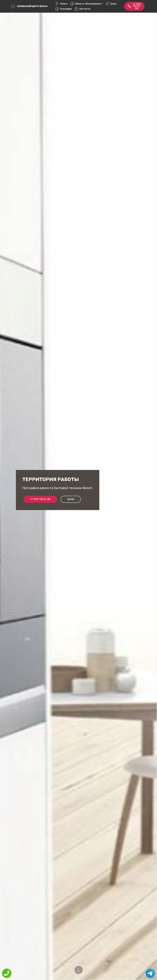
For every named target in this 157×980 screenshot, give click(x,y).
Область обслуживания (86, 4)
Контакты (82, 9)
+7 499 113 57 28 (134, 6)
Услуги (61, 4)
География (63, 9)
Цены (111, 4)
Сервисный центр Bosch (32, 6)
